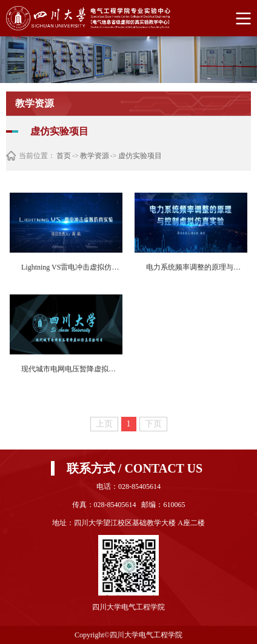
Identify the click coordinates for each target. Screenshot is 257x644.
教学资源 (95, 156)
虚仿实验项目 (140, 156)
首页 (64, 156)
